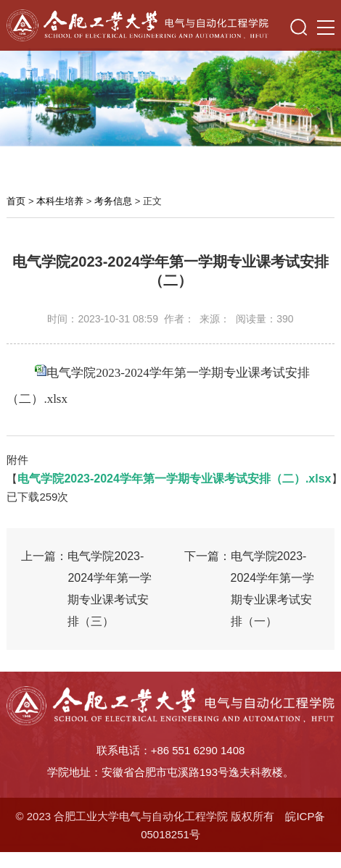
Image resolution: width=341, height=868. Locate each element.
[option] (170, 95)
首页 (16, 201)
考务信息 (113, 201)
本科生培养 (60, 201)
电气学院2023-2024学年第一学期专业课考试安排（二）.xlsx (174, 479)
